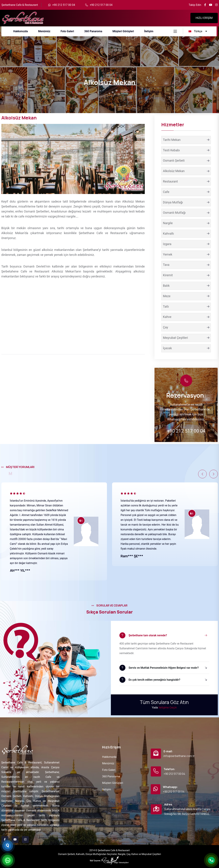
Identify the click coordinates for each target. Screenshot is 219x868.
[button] (202, 474)
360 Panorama (111, 776)
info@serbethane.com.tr (179, 756)
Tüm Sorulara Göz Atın (164, 702)
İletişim (107, 789)
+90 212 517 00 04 (64, 5)
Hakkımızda (109, 757)
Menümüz (108, 763)
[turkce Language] (198, 31)
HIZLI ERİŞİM (204, 18)
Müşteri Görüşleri (113, 783)
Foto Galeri (109, 770)
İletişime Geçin (168, 707)
